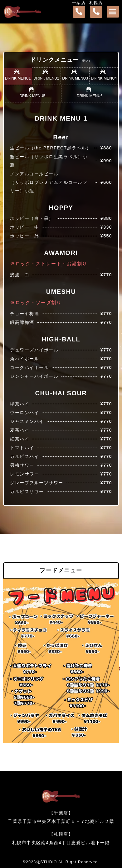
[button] (113, 12)
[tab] (18, 76)
